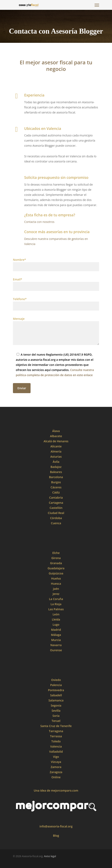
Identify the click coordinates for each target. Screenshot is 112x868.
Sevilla (56, 711)
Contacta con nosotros (39, 222)
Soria (56, 716)
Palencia (56, 685)
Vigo (56, 757)
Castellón (56, 508)
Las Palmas (56, 609)
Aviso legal (50, 856)
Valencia (56, 746)
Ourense (56, 650)
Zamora (56, 767)
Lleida (56, 619)
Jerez (56, 594)
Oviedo (56, 680)
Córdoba (56, 518)
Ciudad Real (56, 513)
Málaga (56, 635)
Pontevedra (56, 690)
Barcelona (56, 477)
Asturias (56, 457)
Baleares (56, 472)
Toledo (56, 741)
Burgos (56, 482)
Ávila (56, 462)
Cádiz (56, 492)
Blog (56, 836)
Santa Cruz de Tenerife (56, 726)
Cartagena (56, 503)
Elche (56, 553)
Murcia (56, 640)
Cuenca (56, 523)
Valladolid (56, 752)
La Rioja (56, 604)
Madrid (56, 630)
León (56, 614)
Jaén (56, 589)
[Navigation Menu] (97, 5)
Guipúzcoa (56, 573)
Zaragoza (56, 772)
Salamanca (56, 700)
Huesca (56, 584)
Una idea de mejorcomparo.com (56, 790)
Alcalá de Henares (56, 441)
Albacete (56, 436)
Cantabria (56, 498)
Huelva (56, 578)
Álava (56, 431)
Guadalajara (56, 568)
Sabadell (56, 695)
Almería (56, 451)
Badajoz (56, 467)
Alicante (56, 446)
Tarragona (56, 731)
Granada (56, 563)
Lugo (56, 625)
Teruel (56, 721)
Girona (56, 558)
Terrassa (56, 736)
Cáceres (56, 487)
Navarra (56, 645)
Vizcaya (56, 762)
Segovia (56, 705)
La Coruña (56, 599)
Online (56, 777)
